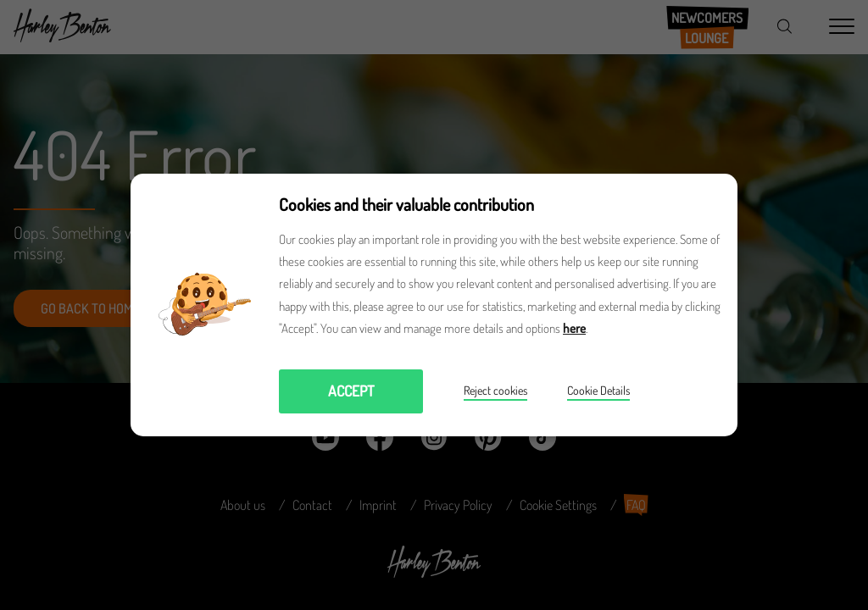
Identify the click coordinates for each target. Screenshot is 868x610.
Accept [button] (351, 391)
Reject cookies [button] (495, 390)
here (574, 328)
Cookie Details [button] (598, 390)
